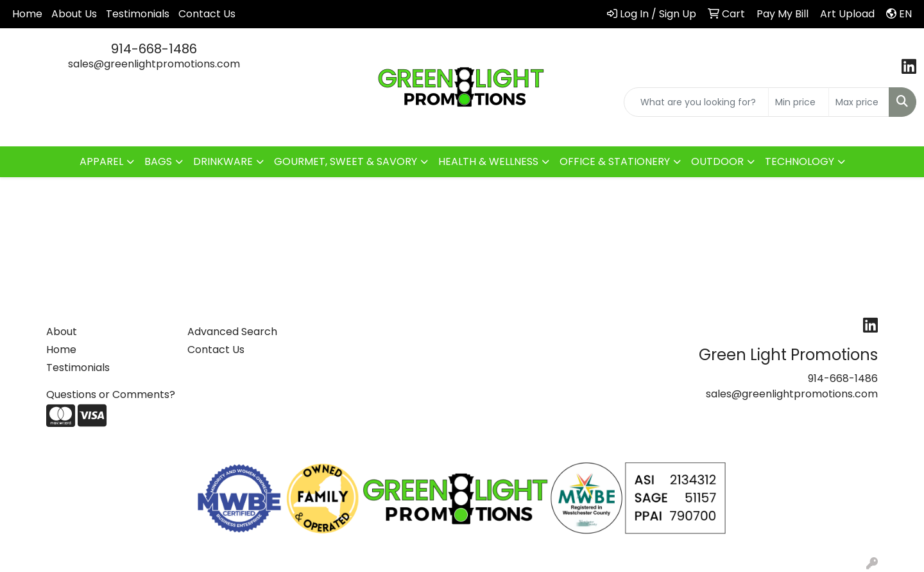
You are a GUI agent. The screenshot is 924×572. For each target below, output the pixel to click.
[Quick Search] (696, 102)
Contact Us (207, 14)
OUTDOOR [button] (717, 161)
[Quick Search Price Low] (799, 102)
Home (27, 14)
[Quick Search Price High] (859, 102)
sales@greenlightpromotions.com (154, 64)
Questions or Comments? (111, 394)
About (62, 332)
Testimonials (138, 14)
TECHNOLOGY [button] (800, 161)
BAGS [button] (158, 161)
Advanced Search (232, 332)
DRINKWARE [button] (223, 161)
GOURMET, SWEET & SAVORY (346, 161)
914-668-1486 (154, 49)
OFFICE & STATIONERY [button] (615, 161)
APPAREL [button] (101, 161)
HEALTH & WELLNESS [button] (488, 161)
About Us (74, 14)
